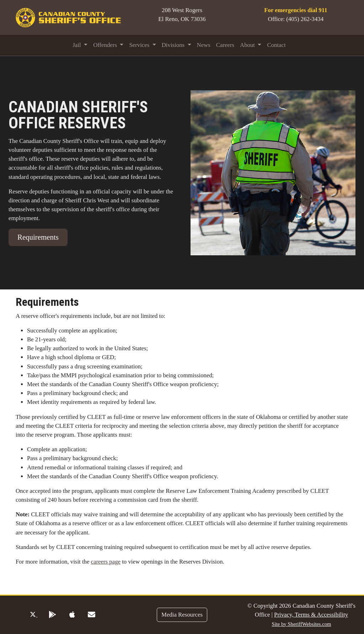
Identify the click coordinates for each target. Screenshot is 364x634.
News (204, 45)
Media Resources (182, 615)
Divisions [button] (174, 45)
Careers (225, 45)
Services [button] (140, 45)
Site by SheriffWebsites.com (301, 624)
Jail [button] (77, 45)
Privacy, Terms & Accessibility (311, 615)
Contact (276, 45)
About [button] (248, 45)
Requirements (38, 237)
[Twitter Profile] (34, 615)
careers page (106, 562)
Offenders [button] (106, 45)
